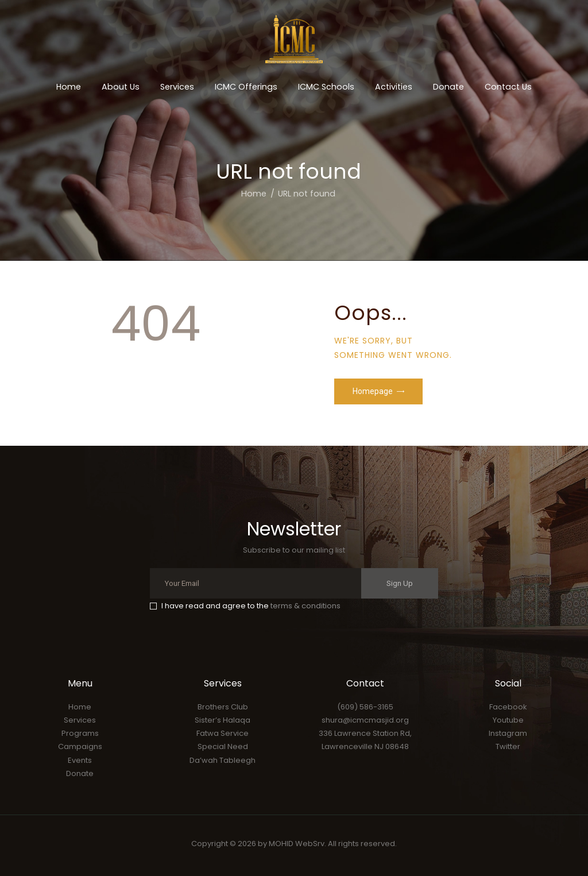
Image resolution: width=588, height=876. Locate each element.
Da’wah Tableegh (223, 760)
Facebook (508, 707)
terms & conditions (305, 606)
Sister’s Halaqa (223, 720)
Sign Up (400, 583)
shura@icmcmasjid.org (365, 720)
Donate (80, 773)
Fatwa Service (223, 733)
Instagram (508, 733)
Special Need (223, 746)
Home (254, 194)
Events (80, 760)
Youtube (508, 720)
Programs (80, 733)
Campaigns (80, 746)
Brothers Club (223, 707)
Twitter (508, 746)
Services (80, 720)
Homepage (373, 391)
